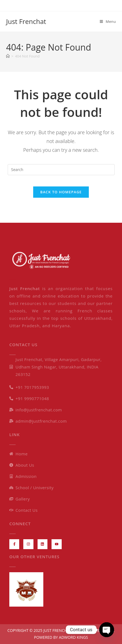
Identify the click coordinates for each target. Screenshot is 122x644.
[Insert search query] (61, 170)
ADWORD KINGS (73, 637)
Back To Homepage (61, 192)
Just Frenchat (26, 21)
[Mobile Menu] (108, 21)
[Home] (8, 56)
